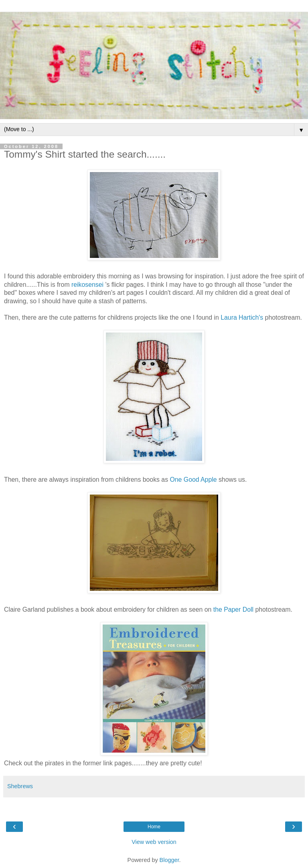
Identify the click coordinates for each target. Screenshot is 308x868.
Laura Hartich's (242, 317)
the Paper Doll (232, 609)
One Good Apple (194, 480)
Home (154, 827)
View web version (154, 842)
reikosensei (87, 285)
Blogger (169, 860)
